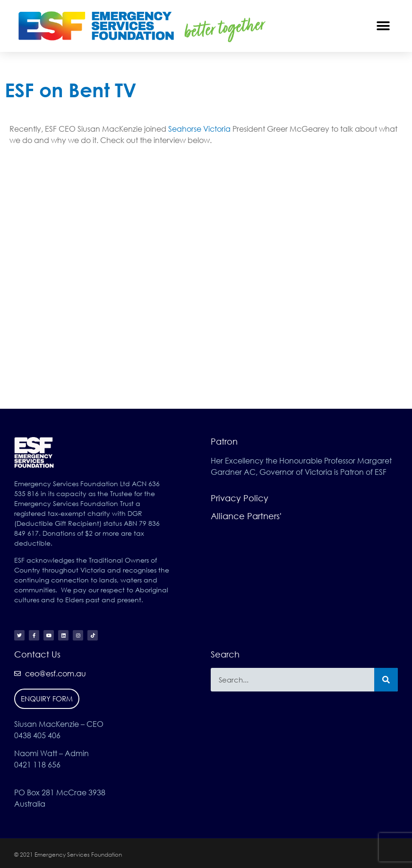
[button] (383, 26)
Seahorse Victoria (199, 129)
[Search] (386, 680)
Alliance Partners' (246, 516)
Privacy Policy (240, 498)
